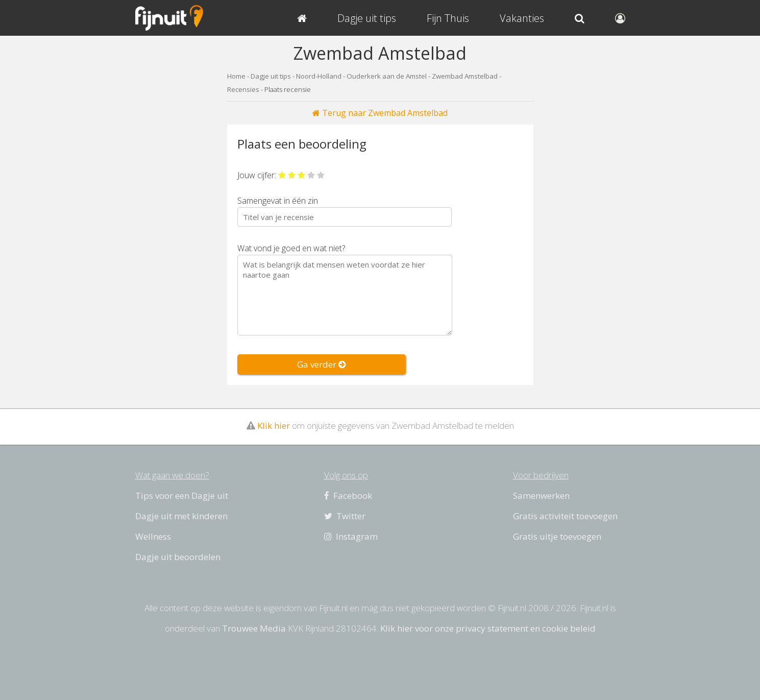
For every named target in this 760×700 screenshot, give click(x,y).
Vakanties (522, 18)
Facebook (348, 496)
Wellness (153, 536)
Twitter (345, 516)
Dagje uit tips (271, 76)
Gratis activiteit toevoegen (565, 516)
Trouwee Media (254, 628)
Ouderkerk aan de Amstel (387, 76)
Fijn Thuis (448, 18)
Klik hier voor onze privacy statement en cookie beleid (488, 628)
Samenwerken (541, 496)
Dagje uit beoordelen (178, 557)
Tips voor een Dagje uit (182, 496)
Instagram (351, 536)
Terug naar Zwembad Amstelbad (380, 113)
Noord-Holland (319, 76)
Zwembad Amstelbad (465, 76)
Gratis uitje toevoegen (557, 536)
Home (236, 76)
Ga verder (322, 364)
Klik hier (274, 426)
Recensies (243, 89)
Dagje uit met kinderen (181, 516)
